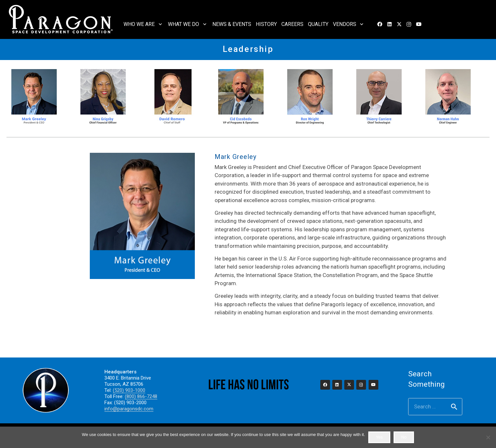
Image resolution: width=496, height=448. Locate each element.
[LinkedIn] (389, 24)
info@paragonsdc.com (129, 409)
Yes (379, 437)
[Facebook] (380, 24)
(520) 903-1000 (129, 390)
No (404, 437)
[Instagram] (409, 24)
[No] (488, 437)
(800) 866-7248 (141, 396)
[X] (399, 24)
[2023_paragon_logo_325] (61, 19)
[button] (159, 24)
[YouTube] (419, 24)
